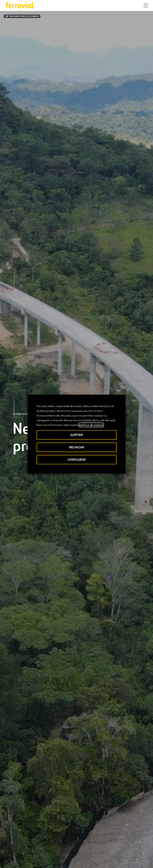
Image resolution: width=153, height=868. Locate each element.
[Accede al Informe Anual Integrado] (76, 703)
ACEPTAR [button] (77, 435)
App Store (61, 821)
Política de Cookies (103, 860)
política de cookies (91, 425)
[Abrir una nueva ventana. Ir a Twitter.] (7, 846)
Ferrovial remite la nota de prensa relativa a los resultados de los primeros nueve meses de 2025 (112, 615)
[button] (146, 5)
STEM (79, 833)
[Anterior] (61, 516)
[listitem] (21, 312)
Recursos (11, 833)
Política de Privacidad (72, 860)
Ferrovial (21, 51)
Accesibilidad (29, 859)
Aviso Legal (48, 860)
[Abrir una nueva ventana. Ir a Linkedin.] (14, 846)
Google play (81, 821)
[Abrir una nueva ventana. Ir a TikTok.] (35, 846)
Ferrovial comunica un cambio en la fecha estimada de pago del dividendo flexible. (37, 579)
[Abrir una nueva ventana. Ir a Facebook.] (21, 846)
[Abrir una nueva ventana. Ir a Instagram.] (28, 846)
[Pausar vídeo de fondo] (22, 16)
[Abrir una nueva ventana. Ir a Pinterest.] (43, 846)
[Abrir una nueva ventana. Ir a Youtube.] (50, 846)
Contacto (42, 833)
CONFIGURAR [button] (77, 460)
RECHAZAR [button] (77, 447)
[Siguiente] (92, 516)
